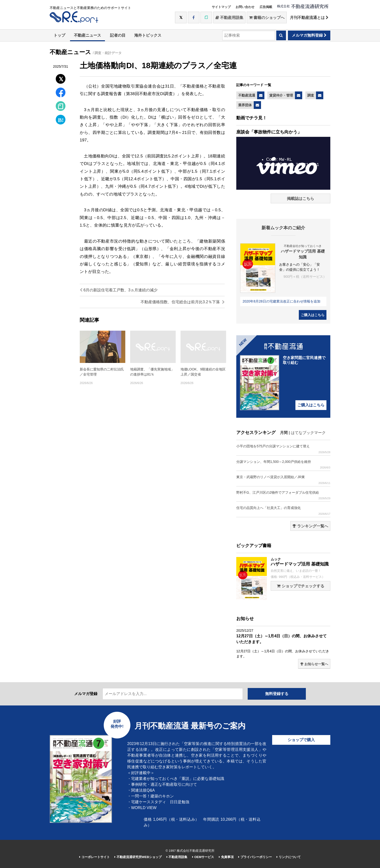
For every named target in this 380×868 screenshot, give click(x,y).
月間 (284, 433)
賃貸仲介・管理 (281, 95)
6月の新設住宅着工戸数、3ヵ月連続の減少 (119, 290)
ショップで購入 (301, 740)
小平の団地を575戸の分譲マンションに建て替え (283, 449)
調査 (311, 95)
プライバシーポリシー (255, 857)
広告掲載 (266, 7)
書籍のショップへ (267, 18)
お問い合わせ (245, 7)
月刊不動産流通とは (309, 18)
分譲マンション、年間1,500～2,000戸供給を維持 (283, 464)
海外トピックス (148, 35)
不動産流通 (247, 95)
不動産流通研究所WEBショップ (138, 857)
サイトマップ (221, 7)
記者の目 (118, 35)
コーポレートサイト (95, 857)
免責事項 (226, 857)
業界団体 (245, 105)
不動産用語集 (229, 18)
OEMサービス (203, 857)
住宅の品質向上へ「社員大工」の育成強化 (283, 511)
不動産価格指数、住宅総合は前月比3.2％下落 (183, 302)
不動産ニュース (87, 35)
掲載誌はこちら (301, 199)
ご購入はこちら (313, 315)
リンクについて (289, 857)
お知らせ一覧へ (314, 664)
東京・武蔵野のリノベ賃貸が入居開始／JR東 (283, 480)
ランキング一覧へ (310, 526)
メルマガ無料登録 (309, 35)
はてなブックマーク (308, 433)
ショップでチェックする (300, 586)
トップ (59, 35)
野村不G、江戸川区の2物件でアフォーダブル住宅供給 (283, 495)
